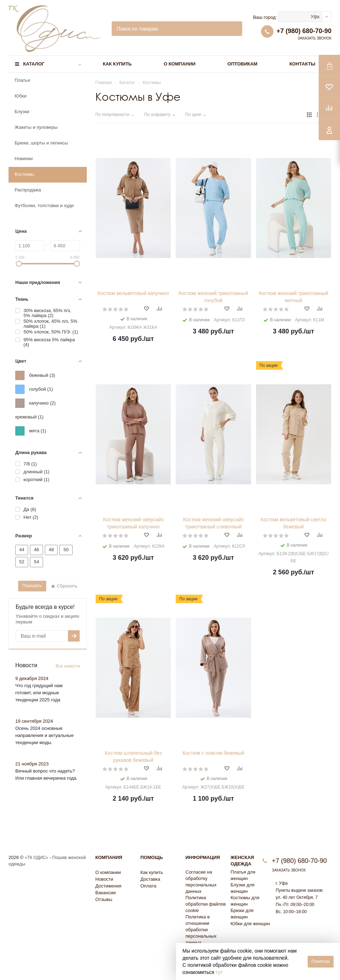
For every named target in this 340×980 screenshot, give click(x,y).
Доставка (150, 879)
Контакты (302, 64)
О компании (179, 64)
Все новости (68, 666)
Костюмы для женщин (245, 901)
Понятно (321, 961)
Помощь (152, 857)
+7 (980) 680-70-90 (304, 31)
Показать (32, 586)
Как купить (117, 64)
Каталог (34, 64)
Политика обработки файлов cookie (206, 904)
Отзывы (104, 899)
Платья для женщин (243, 875)
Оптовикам (243, 64)
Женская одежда (242, 861)
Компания (109, 857)
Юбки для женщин (250, 924)
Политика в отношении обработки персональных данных (201, 930)
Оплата (148, 886)
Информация (203, 857)
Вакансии (105, 893)
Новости (104, 879)
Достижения (108, 886)
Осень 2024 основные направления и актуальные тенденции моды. (44, 735)
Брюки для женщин (242, 914)
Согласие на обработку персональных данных (201, 882)
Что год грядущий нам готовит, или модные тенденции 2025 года (39, 693)
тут (219, 972)
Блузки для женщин (242, 888)
